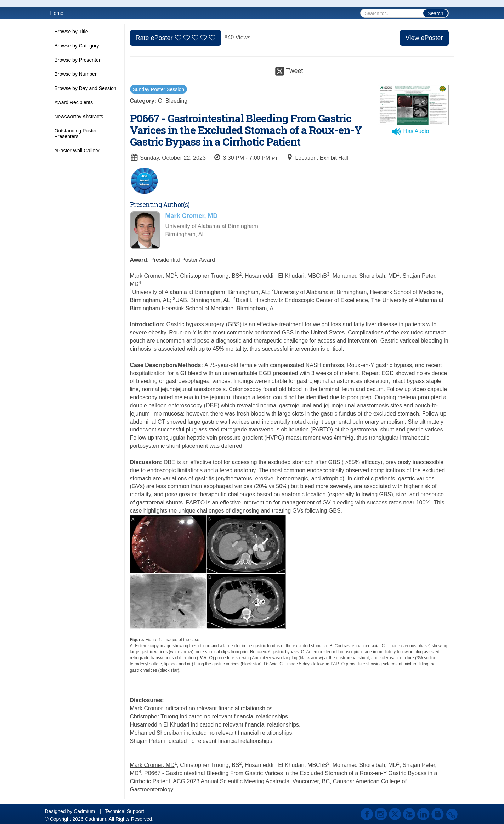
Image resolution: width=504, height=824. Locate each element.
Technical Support (124, 811)
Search (435, 13)
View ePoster (424, 38)
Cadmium (84, 811)
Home (57, 13)
